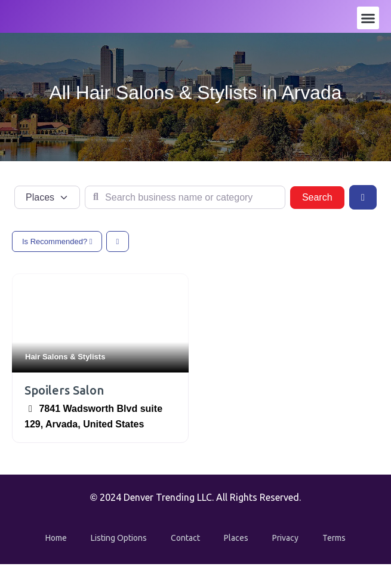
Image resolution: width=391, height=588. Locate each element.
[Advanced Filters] (363, 197)
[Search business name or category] (185, 198)
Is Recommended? (57, 241)
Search (323, 196)
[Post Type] (47, 198)
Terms (334, 538)
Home (56, 538)
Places (236, 538)
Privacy (285, 538)
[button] (368, 18)
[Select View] (118, 241)
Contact (185, 538)
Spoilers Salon (64, 390)
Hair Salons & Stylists (65, 357)
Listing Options (119, 538)
